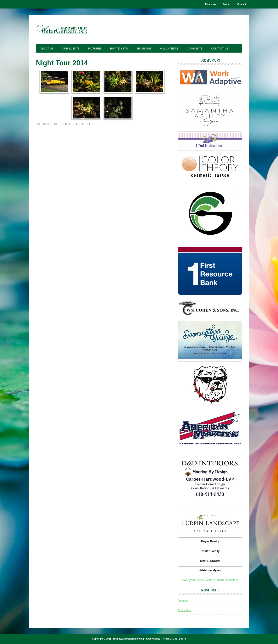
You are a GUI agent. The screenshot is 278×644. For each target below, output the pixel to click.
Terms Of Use (170, 639)
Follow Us (184, 610)
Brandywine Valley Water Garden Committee (210, 580)
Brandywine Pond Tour (62, 29)
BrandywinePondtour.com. (128, 639)
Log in (182, 639)
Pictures (86, 124)
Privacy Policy (152, 639)
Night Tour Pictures (66, 124)
